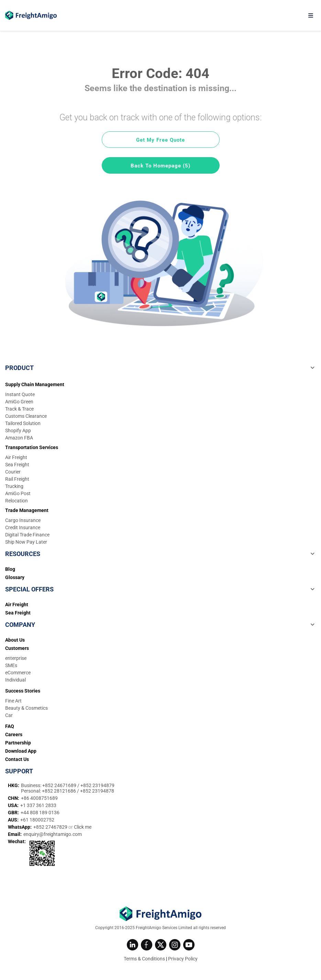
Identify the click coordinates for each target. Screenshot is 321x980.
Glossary (15, 577)
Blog (10, 569)
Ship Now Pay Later (26, 542)
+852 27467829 (51, 827)
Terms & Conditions (144, 959)
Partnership (18, 743)
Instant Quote (20, 394)
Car (9, 715)
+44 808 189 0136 (40, 813)
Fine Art (13, 701)
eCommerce (18, 673)
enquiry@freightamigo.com (53, 834)
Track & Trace (19, 409)
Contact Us (17, 759)
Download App (21, 751)
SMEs (11, 665)
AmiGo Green (19, 402)
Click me (83, 827)
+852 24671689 (60, 785)
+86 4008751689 (39, 798)
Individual (15, 680)
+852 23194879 (97, 785)
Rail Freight (17, 479)
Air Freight (16, 457)
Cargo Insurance (23, 520)
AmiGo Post (18, 493)
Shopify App (18, 431)
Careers (14, 734)
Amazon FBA (19, 438)
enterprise (16, 658)
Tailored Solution (23, 423)
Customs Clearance (26, 416)
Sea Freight (17, 465)
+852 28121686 (59, 791)
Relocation (16, 501)
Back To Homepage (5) (160, 166)
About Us (15, 640)
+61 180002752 (37, 820)
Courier (13, 472)
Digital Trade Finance (27, 535)
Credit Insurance (23, 527)
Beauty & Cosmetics (26, 708)
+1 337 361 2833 (38, 805)
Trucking (14, 486)
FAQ (10, 726)
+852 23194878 (97, 791)
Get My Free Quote (160, 140)
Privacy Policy (183, 959)
